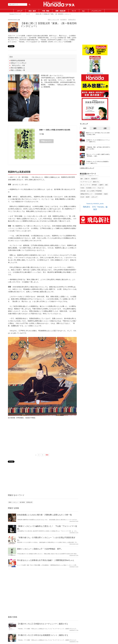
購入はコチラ (47, 141)
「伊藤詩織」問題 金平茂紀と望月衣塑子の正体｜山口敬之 (98, 148)
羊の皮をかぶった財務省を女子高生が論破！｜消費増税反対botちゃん (46, 560)
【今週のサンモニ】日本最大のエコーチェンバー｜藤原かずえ (43, 624)
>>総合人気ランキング (87, 168)
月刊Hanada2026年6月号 (95, 73)
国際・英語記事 (60, 11)
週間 (95, 128)
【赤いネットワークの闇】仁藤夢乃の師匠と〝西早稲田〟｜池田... (98, 155)
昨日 (85, 128)
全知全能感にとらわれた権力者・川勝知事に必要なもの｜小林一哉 (44, 515)
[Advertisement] (42, 437)
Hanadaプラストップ (15, 14)
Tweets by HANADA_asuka (95, 204)
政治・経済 (32, 11)
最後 (47, 455)
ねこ (84, 11)
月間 (105, 128)
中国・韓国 (46, 11)
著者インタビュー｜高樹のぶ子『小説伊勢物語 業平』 (40, 549)
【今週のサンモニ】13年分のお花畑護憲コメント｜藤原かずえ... (97, 162)
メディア (20, 11)
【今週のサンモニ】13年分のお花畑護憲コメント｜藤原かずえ (43, 635)
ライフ (74, 11)
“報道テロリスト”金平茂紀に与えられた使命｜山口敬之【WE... (98, 134)
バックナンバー (96, 11)
